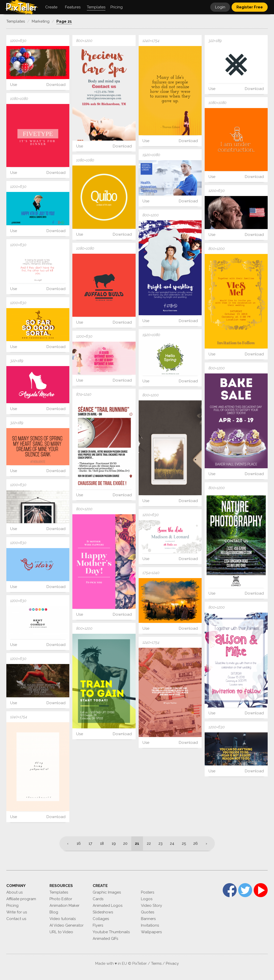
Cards (98, 899)
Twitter (245, 890)
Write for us (17, 912)
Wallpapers (151, 932)
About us (14, 892)
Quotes (148, 912)
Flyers (98, 925)
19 (114, 843)
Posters (148, 892)
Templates (59, 892)
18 (102, 843)
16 (79, 843)
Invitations (150, 925)
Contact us (16, 919)
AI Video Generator (67, 925)
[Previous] (66, 843)
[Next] (208, 843)
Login (220, 7)
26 (196, 843)
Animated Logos (108, 906)
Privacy (172, 963)
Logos (147, 899)
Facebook (230, 890)
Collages (101, 919)
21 (137, 843)
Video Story (151, 906)
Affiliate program (21, 899)
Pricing (12, 906)
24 (172, 843)
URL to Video (61, 932)
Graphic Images (107, 892)
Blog (54, 912)
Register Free (250, 7)
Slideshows (103, 912)
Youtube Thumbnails (111, 932)
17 (90, 843)
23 (160, 843)
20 (125, 843)
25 (184, 843)
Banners (148, 919)
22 (149, 843)
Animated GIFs (105, 939)
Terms (156, 963)
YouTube (261, 890)
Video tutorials (63, 919)
